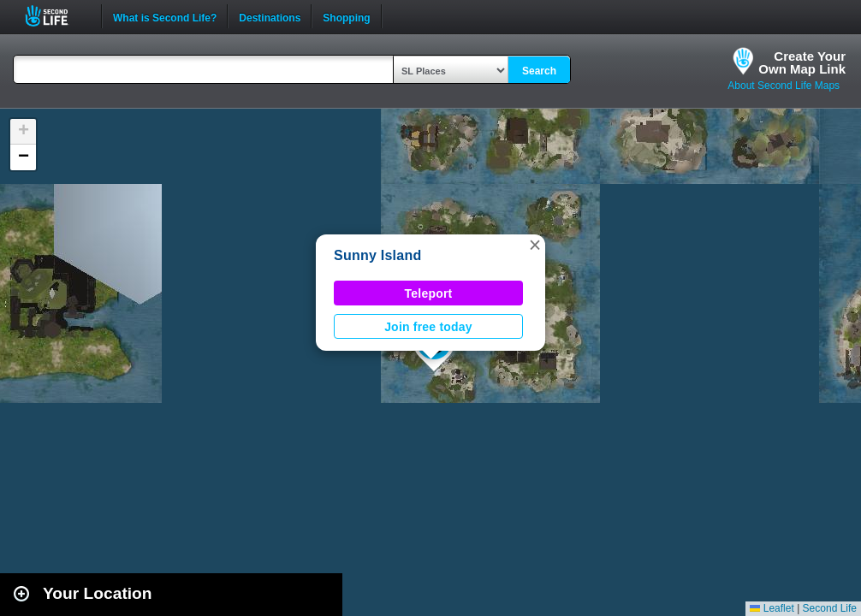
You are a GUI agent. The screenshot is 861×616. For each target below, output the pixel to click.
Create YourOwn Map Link (802, 62)
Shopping (346, 16)
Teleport (429, 293)
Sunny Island (377, 255)
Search (539, 71)
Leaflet (772, 608)
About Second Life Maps (784, 86)
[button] (535, 245)
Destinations (270, 16)
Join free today (428, 327)
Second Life (56, 16)
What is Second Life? (165, 16)
